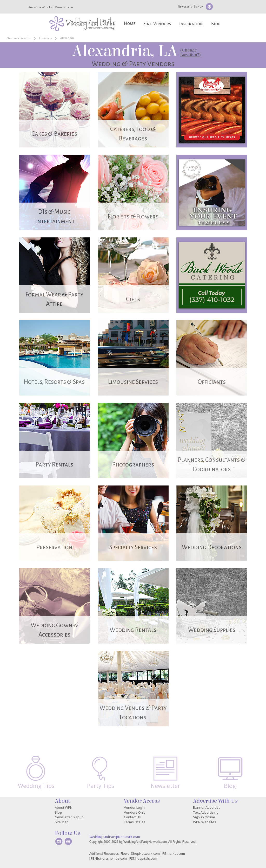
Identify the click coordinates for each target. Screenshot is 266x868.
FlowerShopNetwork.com (140, 853)
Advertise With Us (41, 7)
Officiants (212, 382)
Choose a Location (19, 38)
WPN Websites (205, 822)
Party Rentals (54, 465)
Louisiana (46, 38)
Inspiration (191, 24)
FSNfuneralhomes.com (109, 858)
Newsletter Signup (190, 7)
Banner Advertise (207, 807)
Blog (216, 24)
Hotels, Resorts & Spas (54, 382)
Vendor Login (64, 7)
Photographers (133, 465)
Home (130, 24)
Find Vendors (157, 24)
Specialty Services (133, 547)
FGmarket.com (174, 853)
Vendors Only (135, 812)
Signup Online (204, 817)
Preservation (54, 547)
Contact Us (132, 817)
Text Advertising (206, 812)
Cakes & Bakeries (54, 134)
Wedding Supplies (212, 630)
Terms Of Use (135, 822)
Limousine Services (133, 382)
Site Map (62, 822)
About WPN (64, 807)
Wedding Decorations (212, 547)
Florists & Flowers (133, 216)
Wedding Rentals (133, 630)
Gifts (133, 299)
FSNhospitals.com (143, 858)
